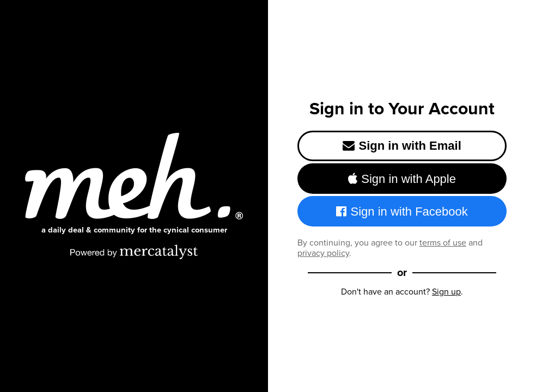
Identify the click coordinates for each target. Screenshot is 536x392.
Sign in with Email (402, 146)
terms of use (443, 243)
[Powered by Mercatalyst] (134, 252)
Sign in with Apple (402, 179)
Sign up (446, 292)
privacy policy (323, 253)
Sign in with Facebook (402, 212)
